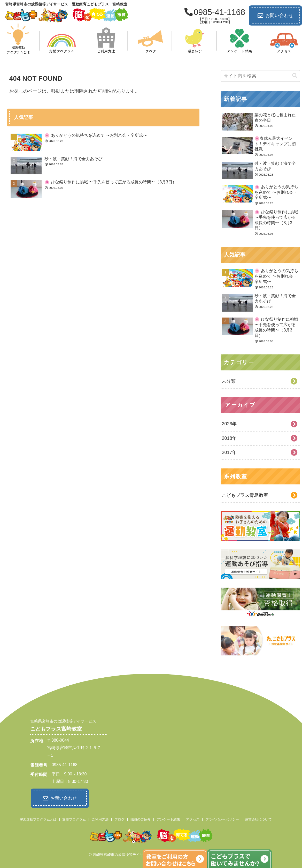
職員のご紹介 (141, 819)
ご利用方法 (100, 819)
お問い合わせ (275, 16)
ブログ (119, 819)
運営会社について (258, 819)
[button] (295, 76)
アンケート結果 (168, 819)
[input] (260, 76)
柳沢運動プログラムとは (38, 819)
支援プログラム (74, 819)
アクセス (193, 819)
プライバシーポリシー (222, 819)
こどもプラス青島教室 (245, 495)
